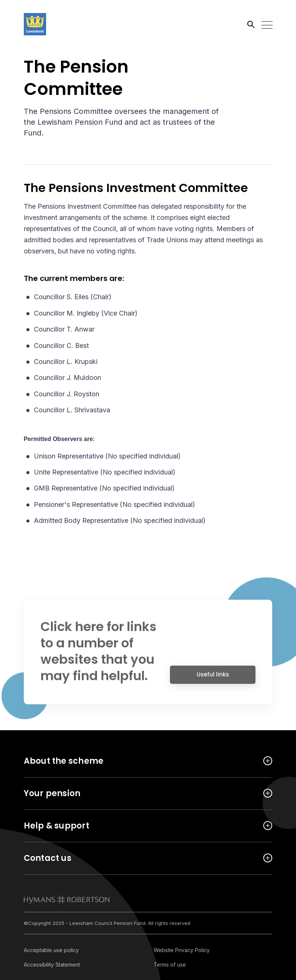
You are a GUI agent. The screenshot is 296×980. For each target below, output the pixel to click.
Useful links (213, 678)
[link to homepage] (67, 900)
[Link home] (57, 24)
